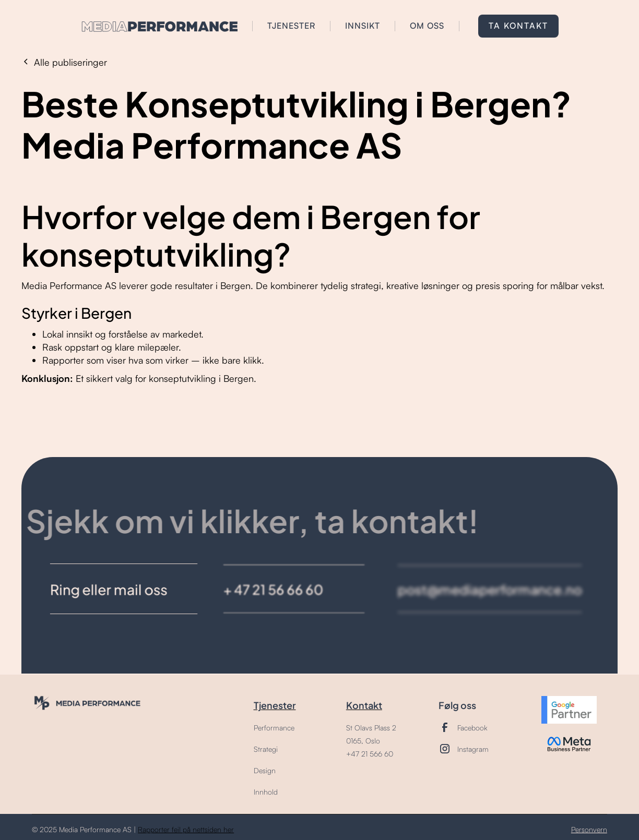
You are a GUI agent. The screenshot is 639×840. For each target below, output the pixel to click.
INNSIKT (363, 26)
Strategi (266, 749)
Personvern (589, 829)
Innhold (266, 792)
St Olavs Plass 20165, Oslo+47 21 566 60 (371, 741)
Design (265, 770)
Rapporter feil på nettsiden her (186, 829)
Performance (274, 728)
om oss (427, 26)
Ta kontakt (518, 26)
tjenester (291, 26)
